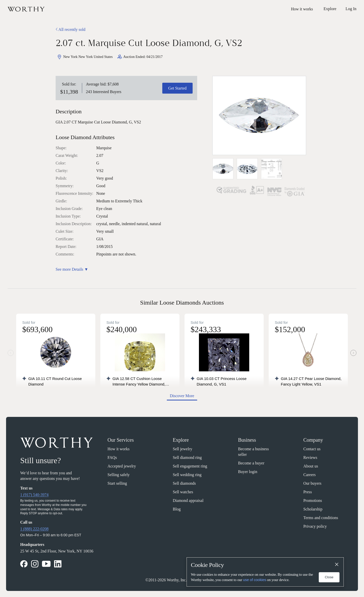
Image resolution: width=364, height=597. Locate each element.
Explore (181, 440)
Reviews (310, 457)
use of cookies (255, 580)
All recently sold (71, 29)
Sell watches (183, 492)
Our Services (121, 440)
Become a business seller (254, 452)
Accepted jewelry (122, 466)
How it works (302, 9)
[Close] (336, 565)
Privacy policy (315, 526)
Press (308, 492)
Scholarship (313, 509)
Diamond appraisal (188, 500)
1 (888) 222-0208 (34, 529)
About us (311, 466)
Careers (310, 475)
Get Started (177, 88)
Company (313, 440)
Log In (351, 9)
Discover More (182, 396)
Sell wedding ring (187, 475)
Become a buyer (251, 463)
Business (247, 440)
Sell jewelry (183, 449)
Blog (177, 509)
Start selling (117, 483)
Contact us (312, 449)
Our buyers (312, 483)
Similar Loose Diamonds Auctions (182, 303)
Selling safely (119, 475)
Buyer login (248, 472)
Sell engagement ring (190, 466)
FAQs (112, 457)
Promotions (313, 500)
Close (329, 577)
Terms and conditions (321, 518)
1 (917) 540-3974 (34, 495)
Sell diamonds (184, 483)
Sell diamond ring (187, 457)
